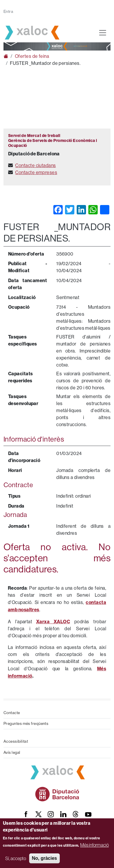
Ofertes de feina (32, 56)
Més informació (94, 845)
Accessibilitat (16, 741)
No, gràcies (44, 858)
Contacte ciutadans (35, 165)
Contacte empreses (36, 172)
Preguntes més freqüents (26, 724)
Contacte (12, 713)
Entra (8, 12)
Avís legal (12, 752)
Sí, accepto (16, 858)
